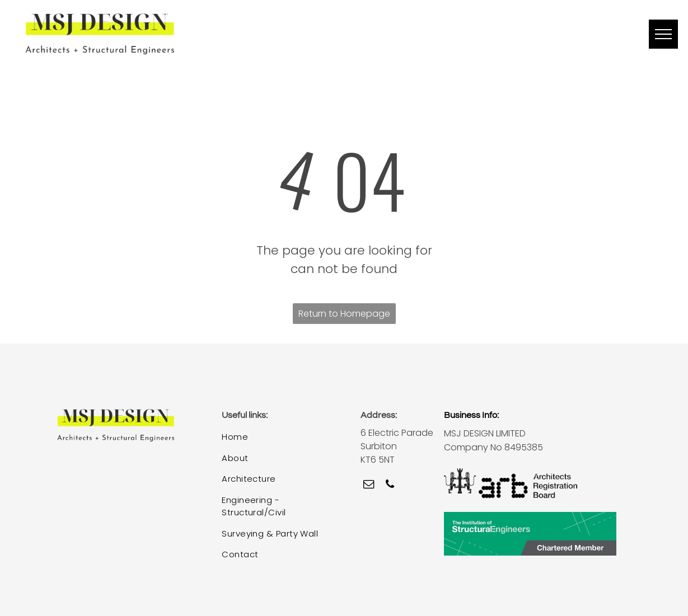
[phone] (390, 486)
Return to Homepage (344, 314)
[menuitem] (277, 438)
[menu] (663, 34)
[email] (369, 486)
